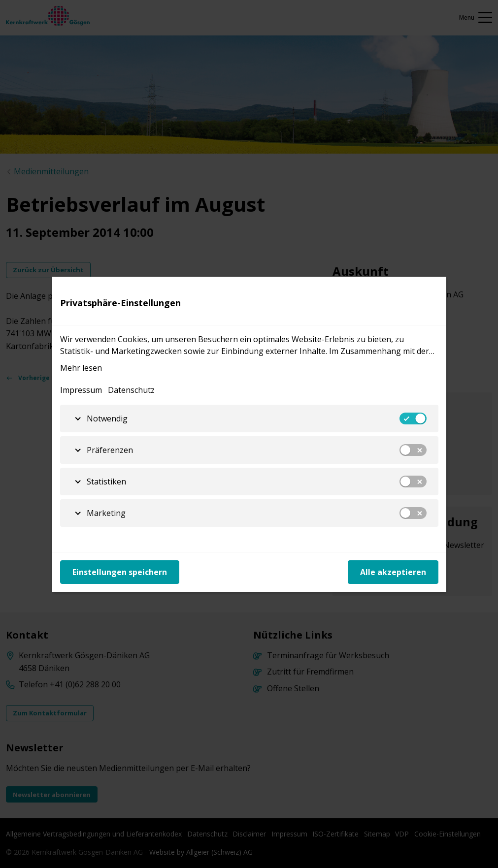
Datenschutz (131, 390)
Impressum (81, 390)
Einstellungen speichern (120, 572)
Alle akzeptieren (393, 572)
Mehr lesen (81, 368)
